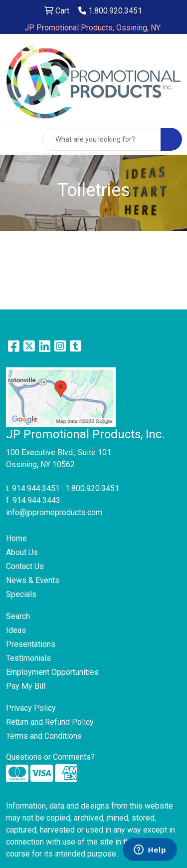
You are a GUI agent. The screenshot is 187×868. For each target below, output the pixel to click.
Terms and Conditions (44, 736)
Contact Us (25, 566)
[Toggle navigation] (15, 139)
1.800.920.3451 (110, 11)
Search (18, 616)
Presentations (31, 644)
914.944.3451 (36, 488)
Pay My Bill (26, 686)
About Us (22, 552)
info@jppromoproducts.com (54, 512)
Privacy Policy (31, 708)
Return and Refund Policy (50, 722)
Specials (21, 594)
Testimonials (28, 658)
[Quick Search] (102, 139)
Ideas (16, 630)
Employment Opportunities (52, 672)
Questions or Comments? (50, 757)
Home (16, 538)
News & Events (33, 580)
